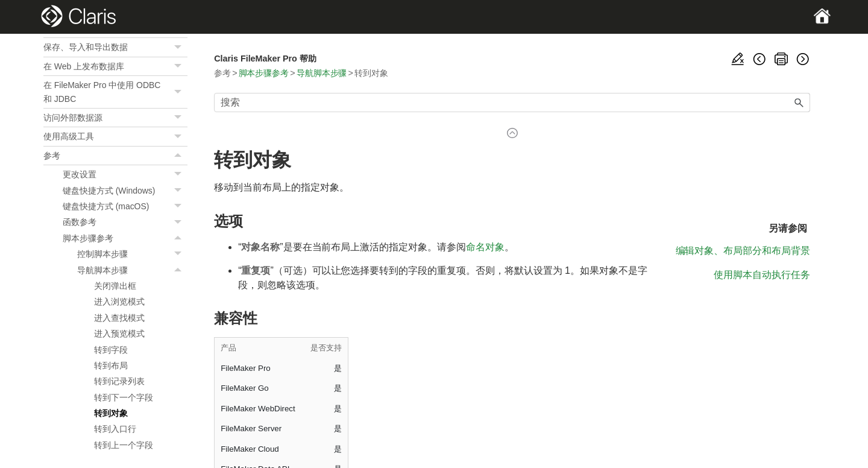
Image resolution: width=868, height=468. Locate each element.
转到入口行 (115, 429)
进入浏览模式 (119, 302)
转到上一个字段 (124, 445)
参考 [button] (115, 156)
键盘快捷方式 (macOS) (125, 206)
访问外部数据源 (115, 118)
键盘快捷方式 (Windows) (125, 191)
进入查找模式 (119, 318)
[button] (179, 47)
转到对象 (111, 413)
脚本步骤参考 (125, 238)
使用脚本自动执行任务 (762, 275)
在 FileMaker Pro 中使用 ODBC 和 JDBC (115, 92)
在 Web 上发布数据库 (115, 66)
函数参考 (125, 222)
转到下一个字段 (124, 397)
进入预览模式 (119, 334)
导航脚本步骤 (132, 270)
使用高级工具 (115, 136)
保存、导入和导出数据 (115, 47)
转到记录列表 (119, 381)
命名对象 (485, 247)
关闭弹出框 (115, 286)
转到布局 (111, 365)
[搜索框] (512, 103)
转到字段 (111, 350)
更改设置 (125, 174)
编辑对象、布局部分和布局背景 (743, 251)
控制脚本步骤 (132, 254)
